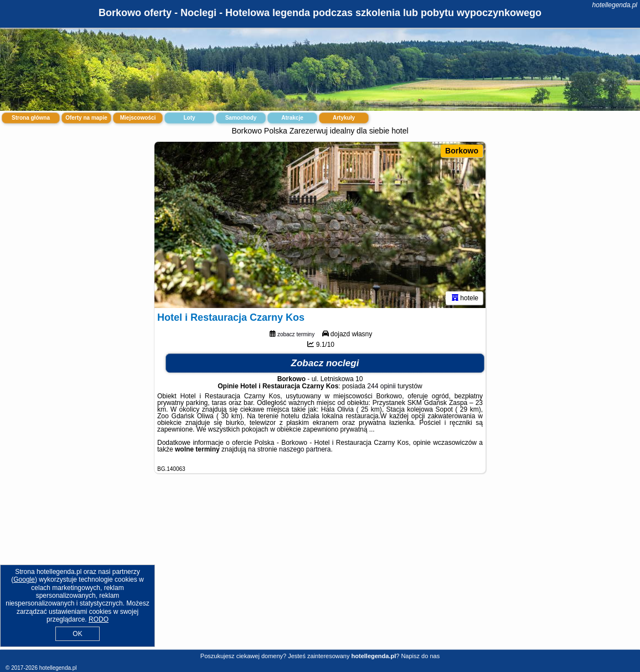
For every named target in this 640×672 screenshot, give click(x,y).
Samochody (241, 118)
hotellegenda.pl (615, 5)
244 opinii (381, 386)
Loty (189, 118)
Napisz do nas (420, 656)
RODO (99, 619)
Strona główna (31, 118)
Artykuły (344, 118)
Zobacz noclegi (325, 363)
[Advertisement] (320, 570)
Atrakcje (292, 118)
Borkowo (462, 151)
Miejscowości (138, 118)
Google (24, 579)
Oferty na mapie (86, 118)
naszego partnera (305, 449)
